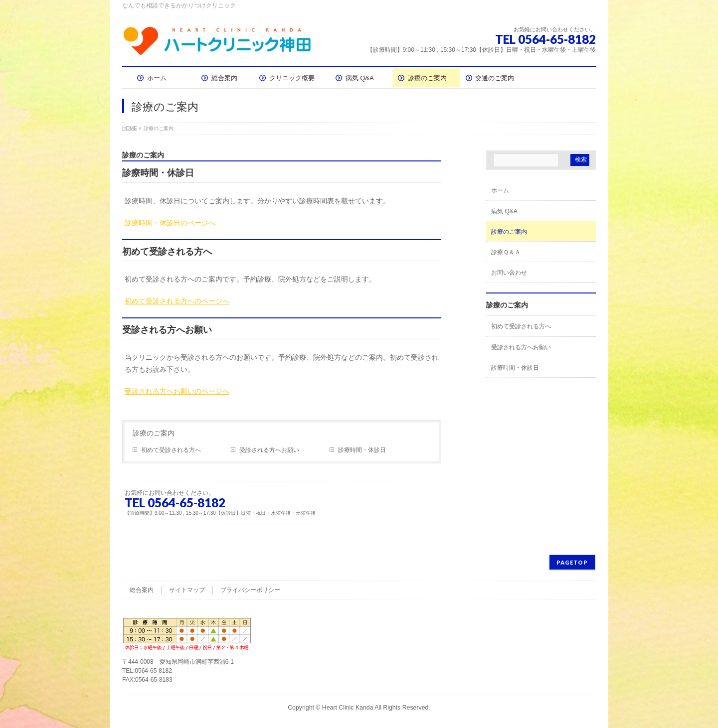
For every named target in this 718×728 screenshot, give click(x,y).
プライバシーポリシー (250, 590)
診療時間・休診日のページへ (170, 223)
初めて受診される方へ (171, 450)
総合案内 (142, 590)
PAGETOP (572, 562)
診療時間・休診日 (362, 450)
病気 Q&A (504, 211)
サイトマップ (187, 590)
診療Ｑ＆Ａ (506, 252)
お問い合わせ (509, 273)
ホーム (500, 190)
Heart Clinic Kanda (348, 708)
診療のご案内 (154, 433)
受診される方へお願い (269, 450)
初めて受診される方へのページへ (177, 301)
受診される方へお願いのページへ (177, 391)
